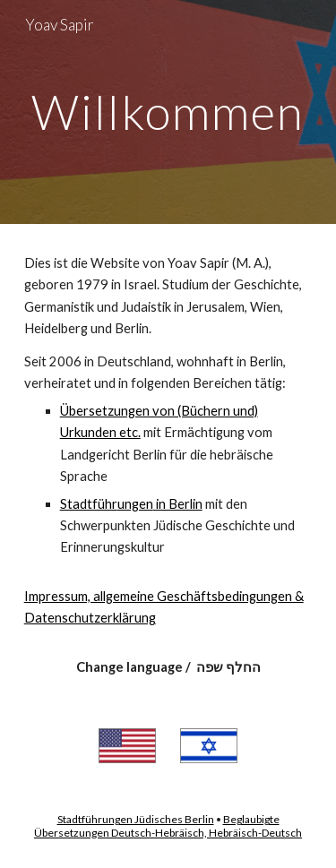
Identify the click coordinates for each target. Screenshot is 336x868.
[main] (168, 112)
